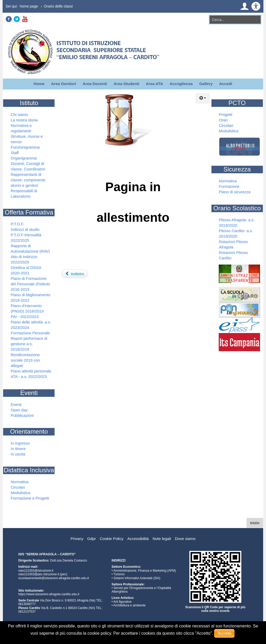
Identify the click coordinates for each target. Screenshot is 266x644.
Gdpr (92, 539)
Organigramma (24, 158)
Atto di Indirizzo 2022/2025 (24, 259)
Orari (223, 120)
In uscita (18, 454)
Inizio (257, 522)
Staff (15, 153)
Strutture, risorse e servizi (27, 139)
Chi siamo (19, 115)
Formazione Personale (30, 333)
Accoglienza (181, 84)
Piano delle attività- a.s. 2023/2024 (31, 325)
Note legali (162, 539)
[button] (244, 6)
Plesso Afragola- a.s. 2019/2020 (237, 223)
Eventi (16, 404)
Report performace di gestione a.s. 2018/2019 (29, 344)
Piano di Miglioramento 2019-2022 (31, 297)
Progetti (225, 115)
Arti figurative (122, 602)
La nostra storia (24, 120)
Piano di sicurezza (235, 192)
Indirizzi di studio (25, 229)
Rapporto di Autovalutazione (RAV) (30, 248)
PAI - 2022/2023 (25, 317)
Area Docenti (95, 84)
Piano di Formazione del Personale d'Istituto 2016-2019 (30, 284)
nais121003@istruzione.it (36, 571)
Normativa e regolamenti (21, 128)
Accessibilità (138, 539)
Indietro (75, 274)
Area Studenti (126, 84)
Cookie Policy (112, 539)
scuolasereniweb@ (31, 578)
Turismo (119, 574)
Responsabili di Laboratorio (24, 193)
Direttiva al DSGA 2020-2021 (26, 270)
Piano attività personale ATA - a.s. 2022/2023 (31, 374)
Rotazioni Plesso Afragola (233, 244)
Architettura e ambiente (129, 605)
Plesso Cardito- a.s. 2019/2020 (236, 233)
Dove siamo (185, 539)
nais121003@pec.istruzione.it (39, 574)
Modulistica (20, 493)
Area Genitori (64, 84)
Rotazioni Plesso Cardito (233, 255)
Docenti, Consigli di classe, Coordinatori (28, 166)
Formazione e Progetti (30, 498)
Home (39, 84)
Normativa (19, 482)
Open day (19, 410)
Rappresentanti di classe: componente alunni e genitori (28, 180)
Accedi (226, 84)
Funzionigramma (25, 147)
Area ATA (154, 84)
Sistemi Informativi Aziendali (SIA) (137, 578)
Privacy (77, 539)
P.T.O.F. (17, 224)
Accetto (224, 633)
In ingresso (20, 443)
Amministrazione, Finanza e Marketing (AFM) (145, 571)
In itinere (18, 449)
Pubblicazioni (22, 415)
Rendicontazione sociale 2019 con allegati (25, 360)
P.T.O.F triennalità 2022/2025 (26, 238)
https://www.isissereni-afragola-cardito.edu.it (49, 594)
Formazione (229, 186)
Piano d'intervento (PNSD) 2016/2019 (27, 308)
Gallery (206, 84)
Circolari (18, 487)
